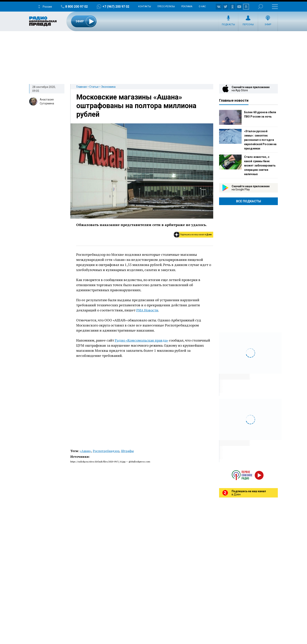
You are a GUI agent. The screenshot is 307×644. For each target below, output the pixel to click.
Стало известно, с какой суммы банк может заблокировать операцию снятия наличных (260, 166)
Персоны (248, 24)
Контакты (145, 6)
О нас (202, 6)
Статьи (94, 87)
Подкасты (228, 24)
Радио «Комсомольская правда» (141, 340)
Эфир (268, 24)
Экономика (108, 87)
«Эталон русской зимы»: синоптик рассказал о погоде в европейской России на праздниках (260, 140)
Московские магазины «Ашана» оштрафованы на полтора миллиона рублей (136, 106)
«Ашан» (86, 451)
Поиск (260, 7)
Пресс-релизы (166, 6)
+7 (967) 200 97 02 (116, 7)
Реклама (187, 6)
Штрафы (127, 451)
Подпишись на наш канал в (196, 235)
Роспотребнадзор (106, 451)
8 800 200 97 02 (76, 7)
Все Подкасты (249, 201)
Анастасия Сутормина (47, 101)
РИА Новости (147, 310)
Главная (82, 87)
